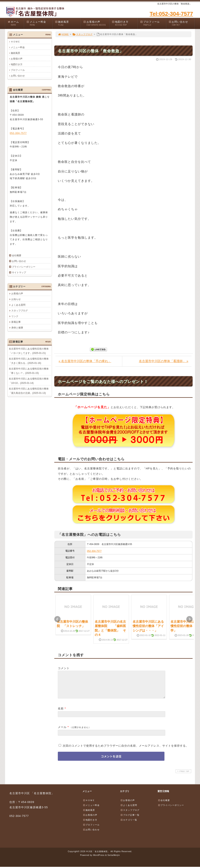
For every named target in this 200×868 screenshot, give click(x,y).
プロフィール (153, 23)
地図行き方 (125, 23)
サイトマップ (19, 272)
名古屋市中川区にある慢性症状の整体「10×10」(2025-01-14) (29, 381)
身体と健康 (17, 328)
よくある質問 (18, 305)
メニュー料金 (39, 23)
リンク (15, 316)
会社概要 (17, 255)
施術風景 (68, 23)
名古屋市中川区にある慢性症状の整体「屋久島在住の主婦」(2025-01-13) (29, 391)
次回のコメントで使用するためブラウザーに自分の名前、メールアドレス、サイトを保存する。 (126, 750)
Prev (57, 619)
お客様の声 (96, 23)
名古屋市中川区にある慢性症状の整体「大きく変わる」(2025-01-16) (29, 361)
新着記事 (16, 322)
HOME (63, 34)
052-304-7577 (94, 551)
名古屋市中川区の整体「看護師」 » (164, 361)
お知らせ (16, 299)
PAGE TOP (183, 776)
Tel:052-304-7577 (171, 14)
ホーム (16, 23)
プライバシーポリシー (24, 267)
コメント (64, 668)
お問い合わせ (182, 23)
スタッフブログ (83, 34)
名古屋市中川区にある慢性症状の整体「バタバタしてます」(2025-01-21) (29, 351)
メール (62, 732)
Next (189, 619)
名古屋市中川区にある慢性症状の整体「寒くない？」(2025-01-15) (29, 371)
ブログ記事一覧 (130, 820)
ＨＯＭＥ (15, 42)
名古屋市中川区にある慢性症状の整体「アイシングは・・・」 (148, 626)
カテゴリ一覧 (129, 825)
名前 (61, 713)
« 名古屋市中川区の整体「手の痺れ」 (85, 361)
